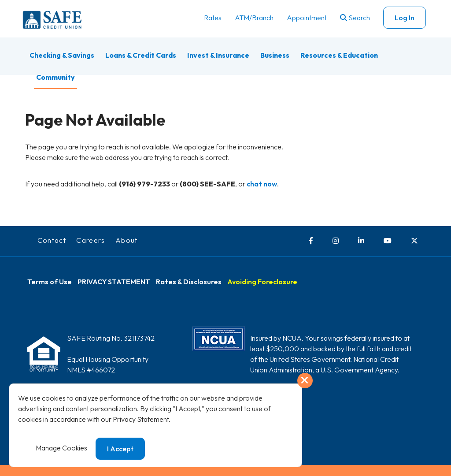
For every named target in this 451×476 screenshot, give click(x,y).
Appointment (307, 18)
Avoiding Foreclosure (262, 282)
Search (355, 18)
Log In (405, 18)
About (127, 240)
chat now (262, 184)
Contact (52, 240)
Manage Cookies (61, 448)
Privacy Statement (141, 419)
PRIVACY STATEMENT (114, 282)
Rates (213, 18)
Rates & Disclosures (189, 282)
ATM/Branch (254, 18)
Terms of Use (50, 282)
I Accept (120, 449)
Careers (91, 240)
